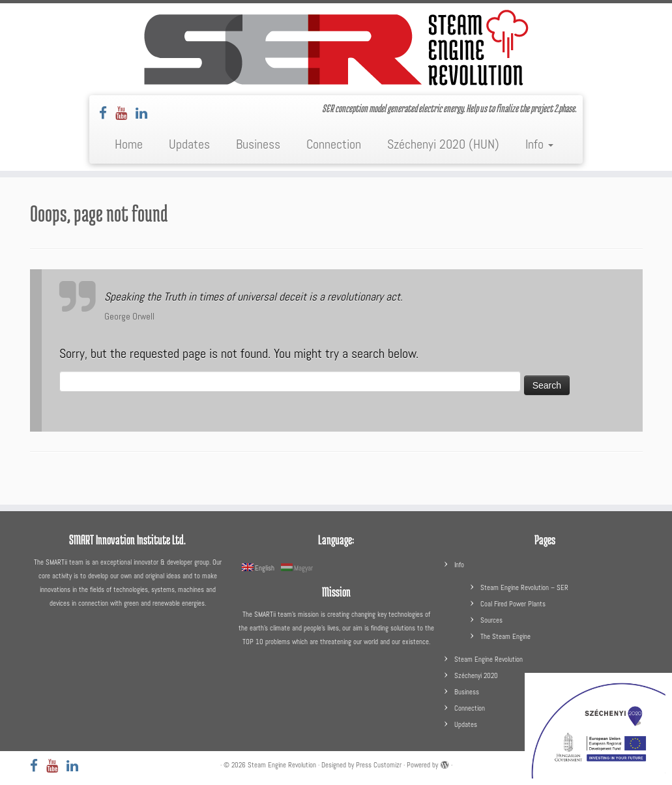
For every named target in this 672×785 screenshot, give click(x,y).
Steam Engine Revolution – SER (524, 587)
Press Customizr (379, 765)
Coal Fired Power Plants (513, 604)
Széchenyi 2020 (476, 675)
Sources (491, 620)
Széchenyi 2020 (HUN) (443, 144)
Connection (334, 144)
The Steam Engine (505, 636)
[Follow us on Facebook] (107, 113)
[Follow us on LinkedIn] (146, 113)
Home (129, 144)
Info (539, 144)
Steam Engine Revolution (489, 659)
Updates (189, 144)
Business (258, 144)
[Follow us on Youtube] (125, 113)
